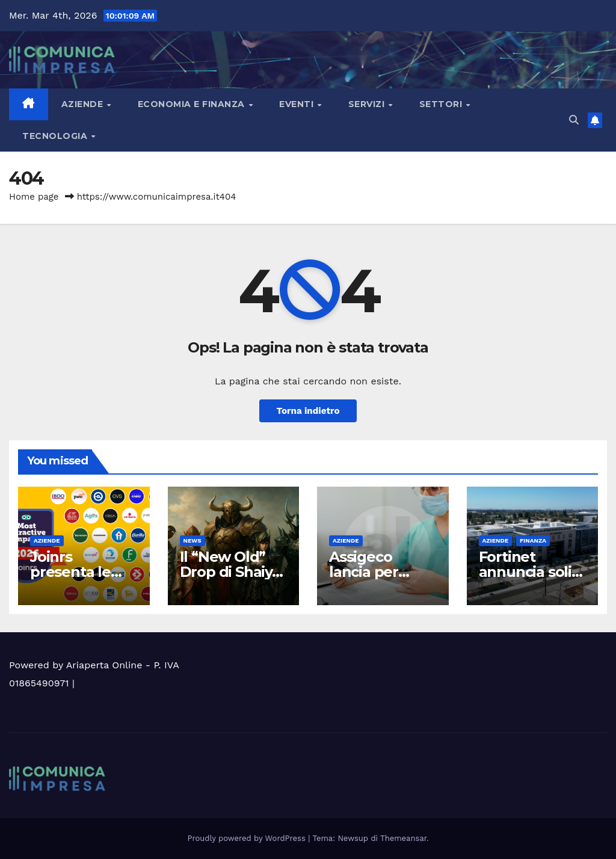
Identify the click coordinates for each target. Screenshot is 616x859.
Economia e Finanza (193, 104)
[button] (574, 120)
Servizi (368, 104)
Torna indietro (308, 411)
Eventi (298, 104)
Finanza (533, 540)
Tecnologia (56, 136)
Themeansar (403, 838)
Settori (442, 104)
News (192, 540)
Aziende (84, 104)
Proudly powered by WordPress (248, 838)
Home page (34, 197)
